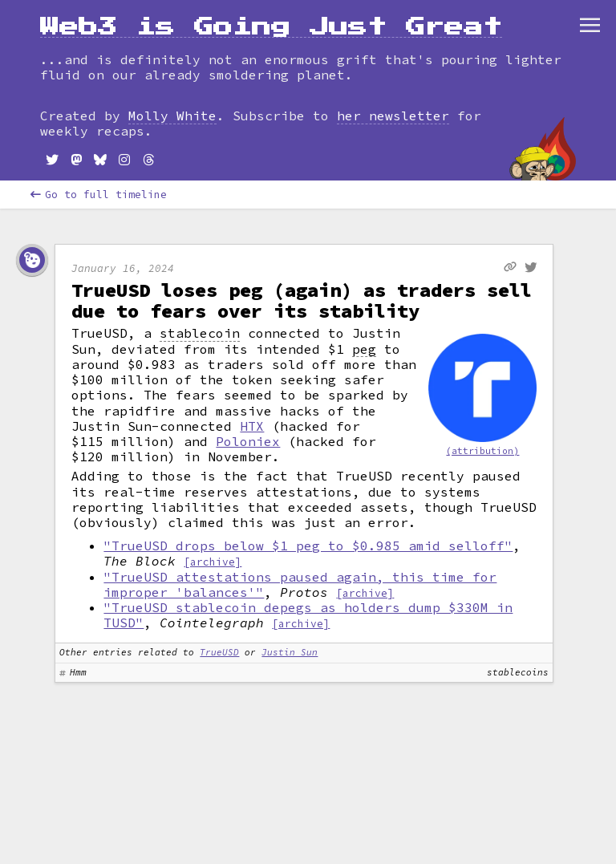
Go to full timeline (99, 195)
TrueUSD (219, 652)
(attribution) (482, 451)
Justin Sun (290, 652)
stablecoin (200, 333)
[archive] (213, 562)
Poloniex (248, 441)
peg (364, 349)
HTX (252, 426)
